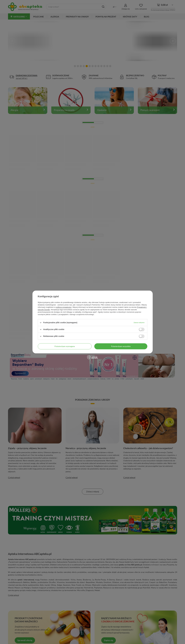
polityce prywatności (64, 307)
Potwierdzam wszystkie (121, 346)
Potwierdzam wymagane (65, 346)
